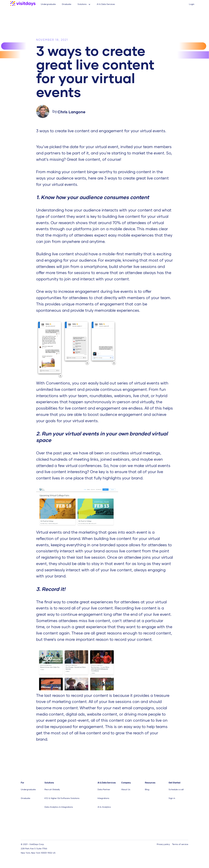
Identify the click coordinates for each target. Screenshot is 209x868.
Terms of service (180, 844)
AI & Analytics (104, 807)
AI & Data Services (106, 4)
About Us (126, 789)
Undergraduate (48, 4)
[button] (84, 4)
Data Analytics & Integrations (59, 807)
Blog (147, 789)
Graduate (67, 4)
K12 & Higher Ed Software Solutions (62, 798)
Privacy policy (163, 844)
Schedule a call (176, 789)
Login (192, 4)
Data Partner (104, 789)
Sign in (172, 798)
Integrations (103, 798)
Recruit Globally (52, 789)
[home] (23, 4)
